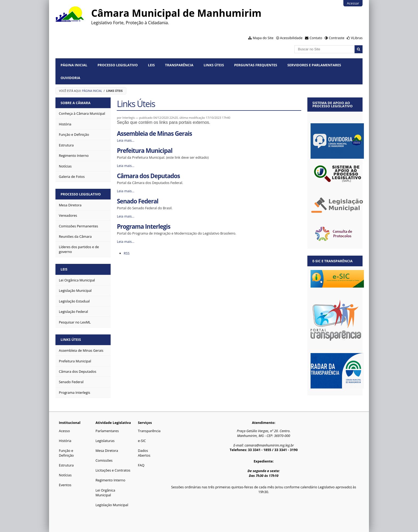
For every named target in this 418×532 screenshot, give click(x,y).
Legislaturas (105, 441)
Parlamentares (107, 431)
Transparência (179, 65)
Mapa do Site (263, 38)
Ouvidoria (70, 78)
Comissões (104, 460)
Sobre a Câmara (75, 103)
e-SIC (142, 441)
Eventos (65, 485)
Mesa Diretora (107, 451)
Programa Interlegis (143, 226)
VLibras (357, 38)
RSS (127, 253)
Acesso (64, 431)
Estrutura (66, 465)
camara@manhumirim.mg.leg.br (269, 445)
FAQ (141, 465)
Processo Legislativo (118, 65)
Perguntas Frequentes (256, 65)
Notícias (65, 475)
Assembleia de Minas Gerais (154, 134)
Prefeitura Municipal (144, 151)
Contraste (336, 38)
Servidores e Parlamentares (314, 65)
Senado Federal (137, 201)
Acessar (353, 3)
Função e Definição (66, 453)
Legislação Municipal (112, 505)
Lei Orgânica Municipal (105, 493)
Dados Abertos (144, 453)
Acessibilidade (291, 38)
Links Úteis (214, 65)
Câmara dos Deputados (148, 176)
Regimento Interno (110, 480)
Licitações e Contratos (113, 470)
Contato (316, 38)
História (65, 441)
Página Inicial (74, 65)
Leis (151, 65)
